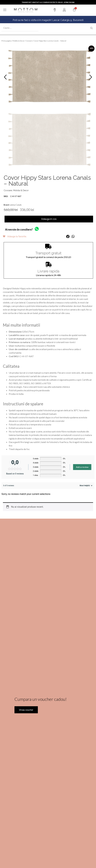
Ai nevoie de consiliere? (19, 229)
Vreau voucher (26, 719)
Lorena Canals (16, 205)
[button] (68, 236)
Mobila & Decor (19, 41)
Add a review (82, 467)
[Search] (91, 28)
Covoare (29, 41)
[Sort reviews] (86, 486)
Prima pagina (6, 41)
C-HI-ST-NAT (13, 196)
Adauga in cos (49, 219)
